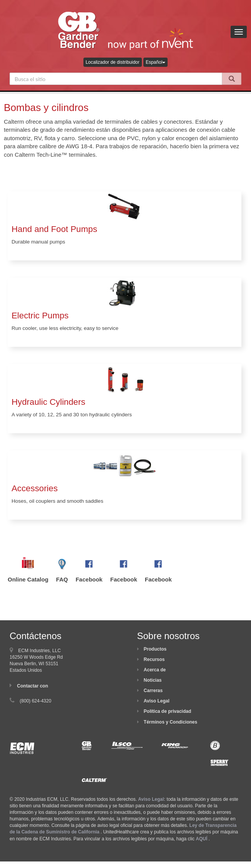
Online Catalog (28, 579)
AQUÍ (201, 839)
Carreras (153, 691)
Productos (155, 649)
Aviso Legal (157, 701)
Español (155, 62)
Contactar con (32, 686)
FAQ (62, 579)
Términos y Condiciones (170, 722)
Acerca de (155, 670)
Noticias (153, 680)
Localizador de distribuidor (113, 62)
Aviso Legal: (152, 799)
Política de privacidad (167, 711)
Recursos (154, 659)
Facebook (89, 579)
